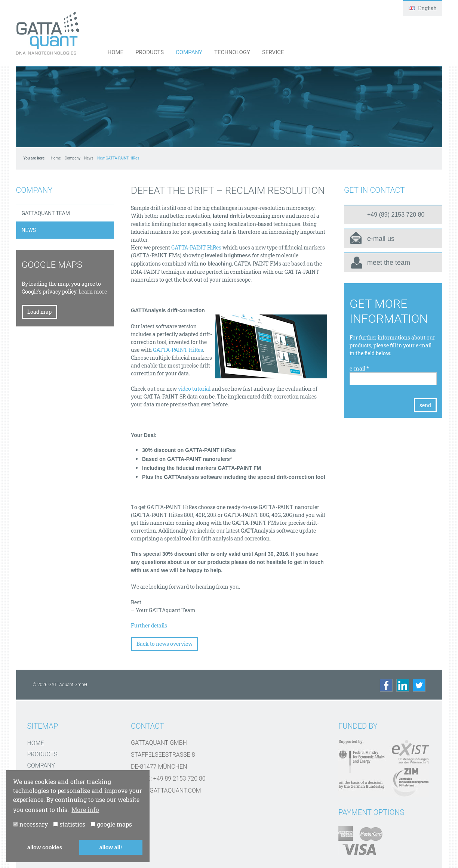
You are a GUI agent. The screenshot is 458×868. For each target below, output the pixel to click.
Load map (39, 312)
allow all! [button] (111, 847)
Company (189, 52)
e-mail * (359, 368)
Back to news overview (165, 644)
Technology (232, 52)
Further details (149, 625)
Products (150, 52)
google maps (111, 824)
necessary (30, 824)
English (423, 8)
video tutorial (194, 389)
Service (273, 52)
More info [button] (85, 810)
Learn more (93, 292)
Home (116, 52)
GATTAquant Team (46, 213)
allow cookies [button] (45, 847)
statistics (69, 824)
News (89, 158)
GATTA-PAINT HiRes (196, 247)
